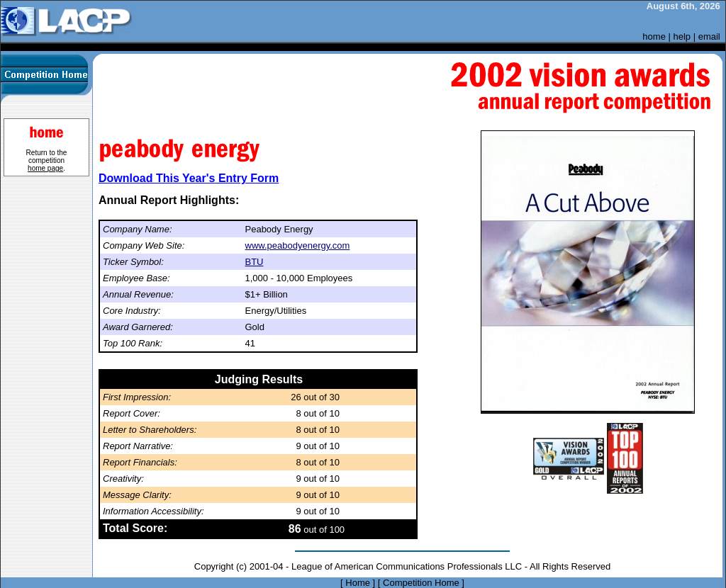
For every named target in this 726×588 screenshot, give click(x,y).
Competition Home (421, 583)
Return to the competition (47, 160)
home (654, 36)
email (709, 36)
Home (358, 583)
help (682, 36)
